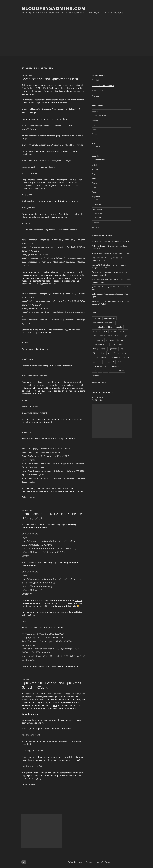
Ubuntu (98, 151)
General (95, 130)
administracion (109, 318)
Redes (94, 192)
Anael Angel (96, 253)
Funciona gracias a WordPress (98, 862)
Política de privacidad (76, 862)
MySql (94, 165)
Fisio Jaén (96, 96)
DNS (94, 125)
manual (121, 344)
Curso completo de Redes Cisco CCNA (115, 241)
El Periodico (96, 80)
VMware (98, 217)
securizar (105, 357)
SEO (96, 138)
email (110, 336)
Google (94, 134)
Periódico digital (98, 400)
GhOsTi (95, 241)
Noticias (95, 169)
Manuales (96, 156)
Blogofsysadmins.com (54, 8)
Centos (78, 600)
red (110, 353)
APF (96, 200)
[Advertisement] (77, 38)
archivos (96, 331)
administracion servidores (103, 327)
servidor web (109, 362)
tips (105, 371)
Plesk (56, 603)
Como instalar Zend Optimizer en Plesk (50, 79)
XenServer (96, 227)
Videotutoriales (101, 160)
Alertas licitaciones (99, 91)
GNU (117, 336)
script (124, 353)
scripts (96, 357)
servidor (126, 357)
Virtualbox (99, 213)
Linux (94, 143)
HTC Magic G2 (100, 115)
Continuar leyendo (30, 784)
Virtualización (97, 210)
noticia (104, 349)
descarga (123, 331)
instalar (120, 340)
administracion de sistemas (104, 323)
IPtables (98, 204)
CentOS (98, 147)
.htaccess (97, 318)
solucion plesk (116, 366)
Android (95, 112)
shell (119, 362)
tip (100, 371)
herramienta (98, 340)
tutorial (113, 371)
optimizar (113, 349)
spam (126, 366)
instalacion (110, 340)
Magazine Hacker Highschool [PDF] (117, 253)
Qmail (94, 187)
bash (105, 331)
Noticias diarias (98, 397)
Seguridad (96, 197)
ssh (94, 371)
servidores (97, 362)
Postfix (95, 183)
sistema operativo (100, 366)
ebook (102, 336)
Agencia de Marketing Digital (103, 85)
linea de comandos (100, 344)
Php (93, 174)
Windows (95, 223)
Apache (95, 121)
